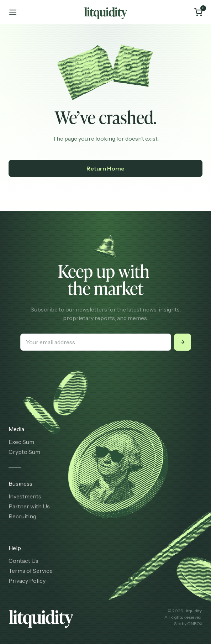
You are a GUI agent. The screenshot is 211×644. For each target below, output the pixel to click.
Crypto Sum (24, 452)
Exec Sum (21, 442)
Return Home (105, 168)
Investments (25, 496)
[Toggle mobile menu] (13, 12)
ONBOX (195, 624)
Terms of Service (31, 571)
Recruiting (22, 516)
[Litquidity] (106, 12)
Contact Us (23, 561)
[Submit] (183, 342)
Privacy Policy (27, 581)
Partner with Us (29, 506)
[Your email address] (96, 342)
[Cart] (198, 12)
